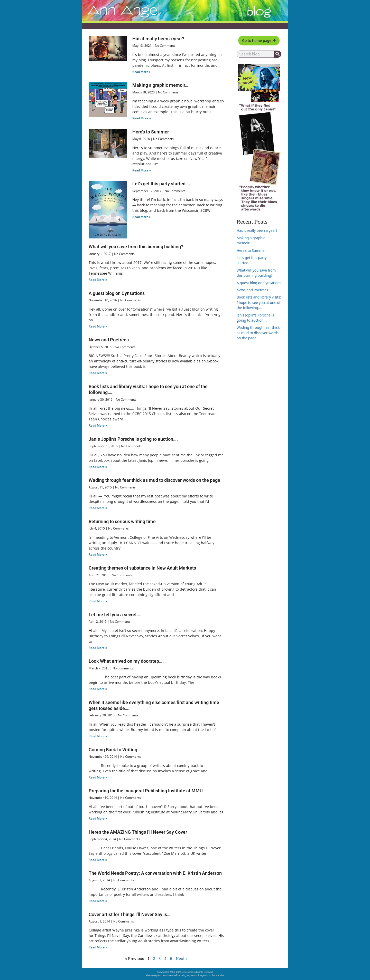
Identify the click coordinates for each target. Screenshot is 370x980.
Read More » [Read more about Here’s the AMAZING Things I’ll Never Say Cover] (98, 860)
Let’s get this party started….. (162, 184)
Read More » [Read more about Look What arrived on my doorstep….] (98, 689)
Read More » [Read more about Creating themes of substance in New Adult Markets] (98, 601)
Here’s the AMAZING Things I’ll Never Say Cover (138, 832)
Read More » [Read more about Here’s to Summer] (142, 170)
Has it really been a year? (158, 39)
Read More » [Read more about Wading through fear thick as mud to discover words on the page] (98, 508)
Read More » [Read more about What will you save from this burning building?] (98, 280)
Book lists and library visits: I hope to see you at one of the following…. (259, 302)
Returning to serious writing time (122, 521)
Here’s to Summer (151, 132)
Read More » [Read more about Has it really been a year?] (142, 72)
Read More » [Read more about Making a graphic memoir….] (142, 118)
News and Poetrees (109, 340)
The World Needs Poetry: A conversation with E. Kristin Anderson (155, 873)
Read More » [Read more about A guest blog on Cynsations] (98, 326)
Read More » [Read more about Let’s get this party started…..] (142, 217)
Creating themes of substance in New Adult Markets (142, 568)
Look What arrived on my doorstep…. (126, 661)
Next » (182, 958)
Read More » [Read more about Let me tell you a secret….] (98, 648)
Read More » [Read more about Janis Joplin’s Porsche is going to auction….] (98, 467)
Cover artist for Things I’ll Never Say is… (129, 914)
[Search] (277, 54)
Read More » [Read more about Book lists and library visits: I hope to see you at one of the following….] (98, 425)
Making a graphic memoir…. (161, 85)
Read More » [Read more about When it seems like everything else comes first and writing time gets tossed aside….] (98, 736)
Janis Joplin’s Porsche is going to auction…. (133, 439)
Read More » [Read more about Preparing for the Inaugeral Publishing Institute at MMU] (98, 818)
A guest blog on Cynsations (117, 293)
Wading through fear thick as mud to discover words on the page (154, 480)
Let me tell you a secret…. (115, 615)
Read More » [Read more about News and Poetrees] (98, 373)
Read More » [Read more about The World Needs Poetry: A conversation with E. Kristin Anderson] (98, 901)
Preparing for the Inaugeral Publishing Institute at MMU (146, 791)
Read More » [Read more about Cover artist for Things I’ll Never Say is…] (98, 947)
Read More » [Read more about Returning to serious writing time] (98, 555)
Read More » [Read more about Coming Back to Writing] (98, 777)
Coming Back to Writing (113, 750)
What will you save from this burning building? (136, 247)
